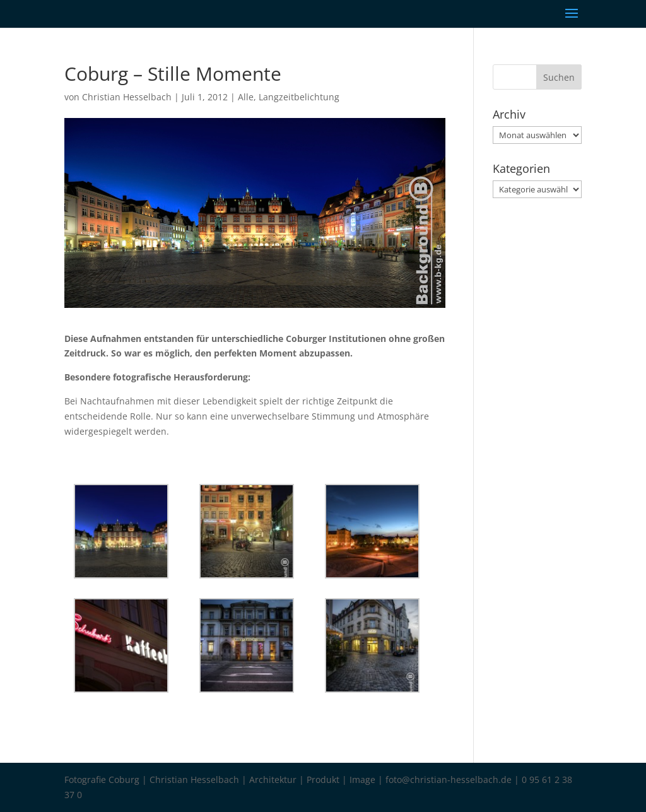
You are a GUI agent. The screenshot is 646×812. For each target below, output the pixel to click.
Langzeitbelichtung (299, 97)
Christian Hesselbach (127, 97)
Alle (246, 97)
